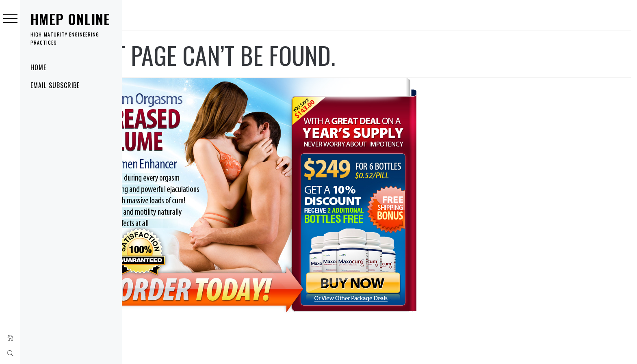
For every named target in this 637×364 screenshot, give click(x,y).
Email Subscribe (55, 85)
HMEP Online (70, 19)
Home (38, 67)
